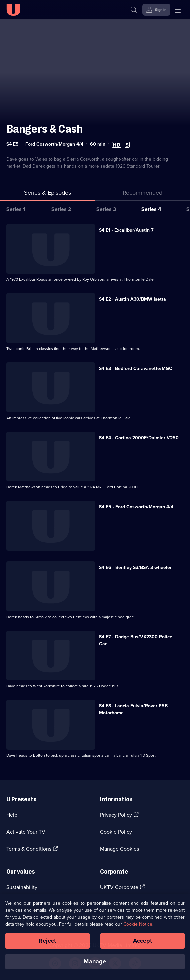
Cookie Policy (116, 832)
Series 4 (151, 209)
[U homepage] (13, 10)
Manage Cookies (119, 849)
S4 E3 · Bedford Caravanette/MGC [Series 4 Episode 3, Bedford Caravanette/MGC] (136, 368)
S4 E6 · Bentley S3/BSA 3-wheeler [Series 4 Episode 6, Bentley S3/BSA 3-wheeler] (135, 567)
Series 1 (16, 209)
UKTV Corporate (119, 887)
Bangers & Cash (44, 129)
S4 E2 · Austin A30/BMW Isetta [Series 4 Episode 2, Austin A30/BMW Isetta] (132, 299)
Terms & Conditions (29, 849)
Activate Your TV (26, 832)
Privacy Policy (116, 815)
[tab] (142, 194)
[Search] (134, 10)
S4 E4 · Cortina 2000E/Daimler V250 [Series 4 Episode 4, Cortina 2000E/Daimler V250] (139, 438)
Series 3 (106, 209)
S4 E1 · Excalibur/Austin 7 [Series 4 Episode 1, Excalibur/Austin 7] (126, 230)
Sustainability (22, 887)
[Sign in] (156, 10)
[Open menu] (178, 10)
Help (12, 815)
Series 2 (61, 209)
